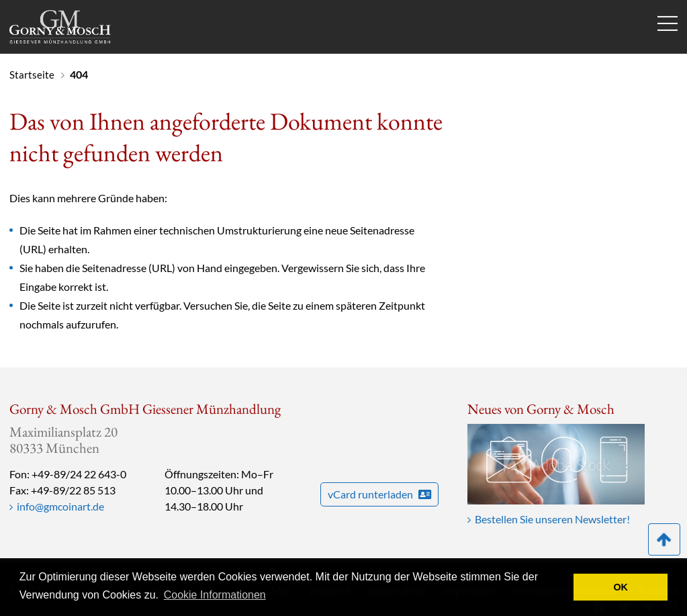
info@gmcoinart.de (60, 506)
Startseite (32, 75)
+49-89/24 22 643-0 (79, 474)
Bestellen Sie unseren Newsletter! (552, 519)
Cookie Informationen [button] (215, 595)
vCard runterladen (379, 494)
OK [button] (621, 587)
